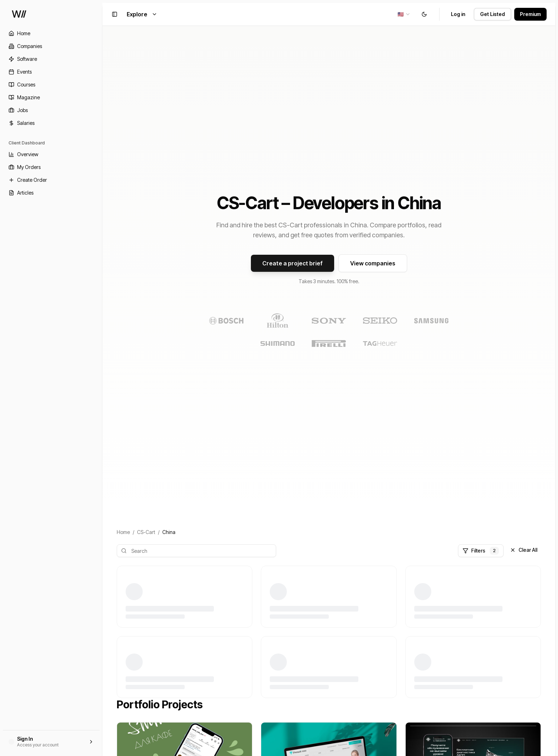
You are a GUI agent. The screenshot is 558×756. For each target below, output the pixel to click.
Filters (481, 551)
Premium (530, 14)
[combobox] (404, 14)
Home (123, 532)
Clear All (524, 550)
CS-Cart (146, 532)
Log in (458, 14)
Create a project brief (293, 263)
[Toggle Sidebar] (102, 378)
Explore (142, 14)
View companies (373, 263)
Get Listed (493, 14)
